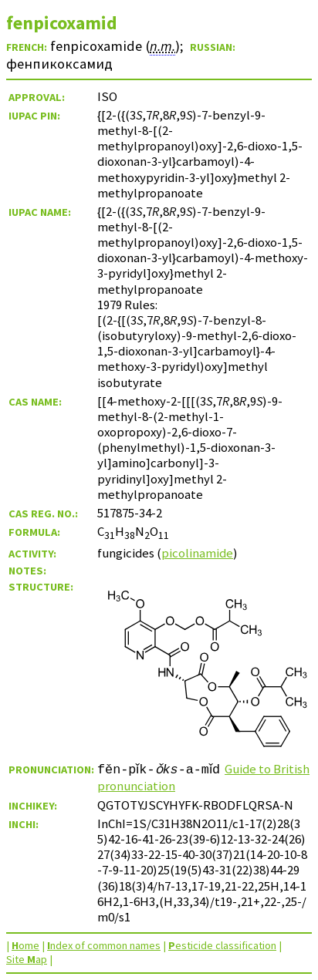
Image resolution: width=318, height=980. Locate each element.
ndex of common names (104, 945)
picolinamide (197, 553)
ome (25, 945)
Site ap (27, 959)
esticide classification (222, 945)
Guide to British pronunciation (189, 777)
